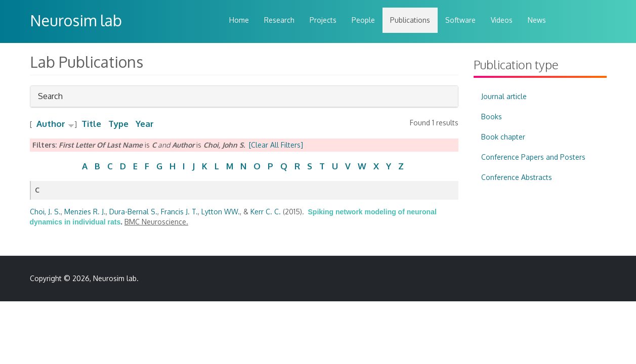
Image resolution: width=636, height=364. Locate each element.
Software (460, 20)
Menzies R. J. (85, 212)
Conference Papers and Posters (533, 157)
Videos (502, 20)
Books (492, 117)
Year (145, 124)
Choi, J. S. (45, 212)
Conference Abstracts (517, 177)
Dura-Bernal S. (133, 212)
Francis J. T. (179, 212)
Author (51, 124)
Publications (410, 20)
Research (279, 20)
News (537, 20)
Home (239, 20)
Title (91, 124)
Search (50, 99)
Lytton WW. (221, 212)
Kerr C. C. (266, 212)
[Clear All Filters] (276, 145)
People (363, 20)
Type (118, 124)
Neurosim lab (76, 20)
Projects (323, 20)
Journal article (504, 96)
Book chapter (503, 137)
